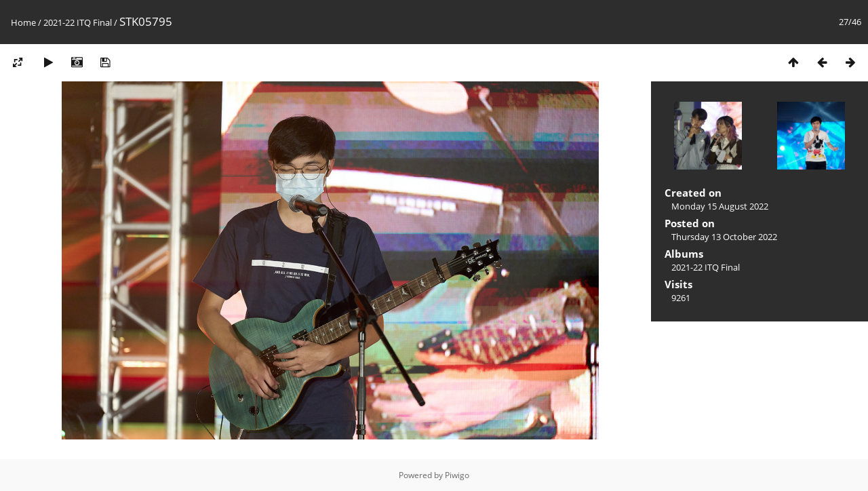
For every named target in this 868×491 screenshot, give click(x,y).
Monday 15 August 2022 (720, 206)
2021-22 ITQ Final (78, 22)
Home (23, 22)
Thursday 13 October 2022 (724, 237)
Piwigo (457, 475)
